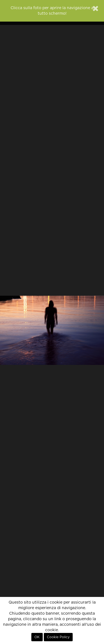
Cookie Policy (58, 637)
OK (37, 637)
